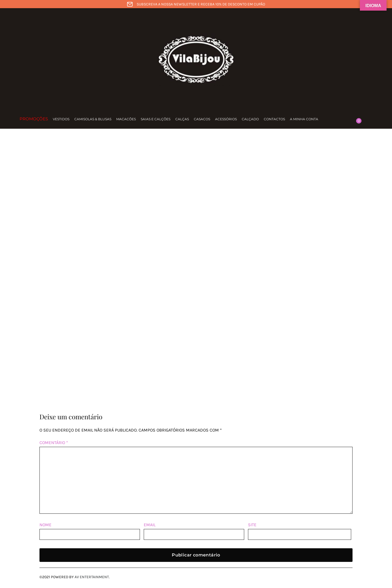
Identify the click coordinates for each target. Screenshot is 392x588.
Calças (182, 119)
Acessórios (226, 119)
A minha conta (304, 119)
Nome (45, 525)
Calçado (250, 119)
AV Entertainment (92, 577)
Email (150, 525)
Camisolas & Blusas (93, 119)
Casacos (202, 119)
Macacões (126, 119)
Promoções (34, 119)
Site (252, 525)
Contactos (274, 119)
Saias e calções (156, 119)
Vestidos (61, 119)
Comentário (54, 443)
